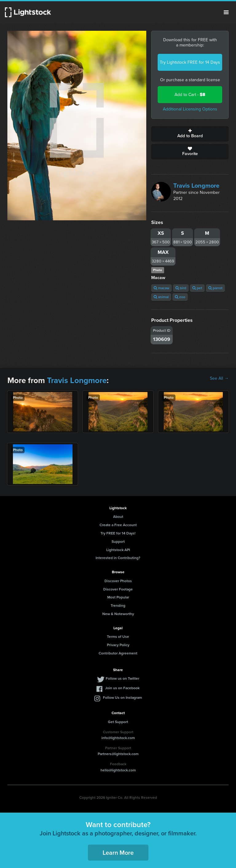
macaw (161, 288)
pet (197, 288)
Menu (226, 12)
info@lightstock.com (118, 738)
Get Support (118, 722)
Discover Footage (118, 589)
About (118, 517)
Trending (118, 606)
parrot (215, 288)
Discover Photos (118, 581)
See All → (219, 378)
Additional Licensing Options (190, 109)
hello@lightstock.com (118, 770)
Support (118, 542)
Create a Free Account (118, 525)
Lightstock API (118, 550)
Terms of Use (118, 637)
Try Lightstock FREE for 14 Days (190, 62)
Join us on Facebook (122, 688)
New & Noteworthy (118, 614)
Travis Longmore (196, 186)
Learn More (118, 853)
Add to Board (190, 134)
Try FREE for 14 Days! (118, 533)
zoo (180, 297)
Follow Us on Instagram (122, 698)
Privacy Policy (118, 645)
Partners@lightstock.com (118, 754)
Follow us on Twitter (122, 678)
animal (161, 297)
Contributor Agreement (118, 653)
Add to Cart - (190, 95)
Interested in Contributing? (118, 558)
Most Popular (118, 597)
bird (181, 288)
